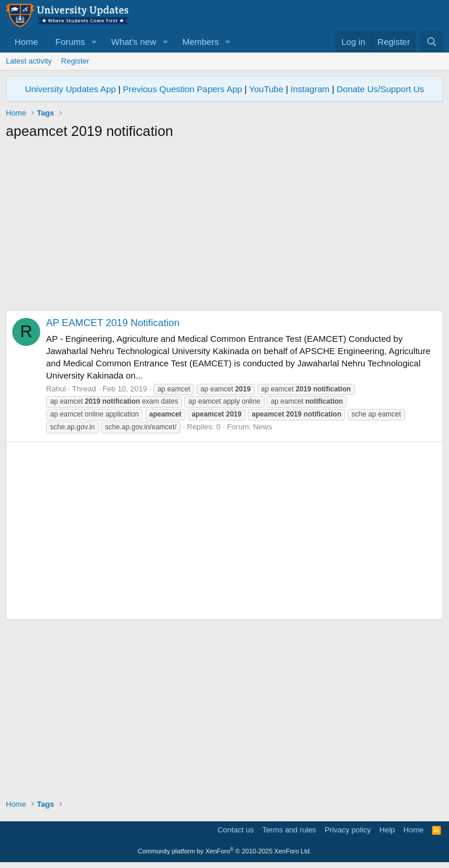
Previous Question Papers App (183, 89)
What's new (134, 42)
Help (387, 830)
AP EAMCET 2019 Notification (113, 323)
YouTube (266, 89)
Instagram (310, 89)
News (263, 427)
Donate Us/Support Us (380, 89)
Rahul (56, 389)
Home (26, 42)
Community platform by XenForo (224, 851)
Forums (70, 42)
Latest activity (29, 61)
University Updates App (71, 89)
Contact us (236, 830)
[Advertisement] (224, 229)
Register (75, 61)
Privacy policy (348, 830)
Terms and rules (289, 830)
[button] (94, 42)
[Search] (432, 42)
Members (201, 42)
